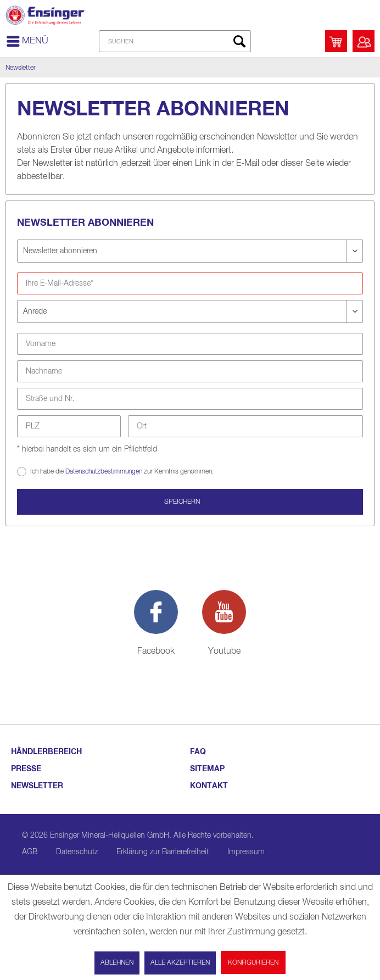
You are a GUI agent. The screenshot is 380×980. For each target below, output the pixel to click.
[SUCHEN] (175, 41)
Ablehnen (117, 963)
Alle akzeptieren (180, 963)
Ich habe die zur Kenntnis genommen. (122, 471)
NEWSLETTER (37, 786)
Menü (27, 39)
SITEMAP (207, 769)
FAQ (198, 752)
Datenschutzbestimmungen (104, 472)
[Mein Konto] (364, 41)
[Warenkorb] (336, 41)
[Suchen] (239, 41)
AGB (30, 852)
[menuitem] (27, 41)
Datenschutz (77, 852)
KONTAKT (209, 786)
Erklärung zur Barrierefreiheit (163, 852)
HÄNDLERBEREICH (46, 752)
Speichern (182, 502)
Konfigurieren (253, 963)
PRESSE (26, 769)
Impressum (246, 852)
